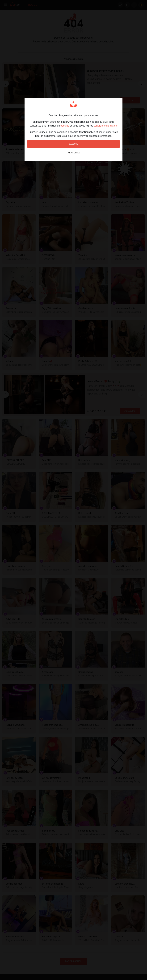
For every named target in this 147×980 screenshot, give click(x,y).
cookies (65, 126)
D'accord (73, 144)
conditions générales (105, 126)
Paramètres (73, 153)
